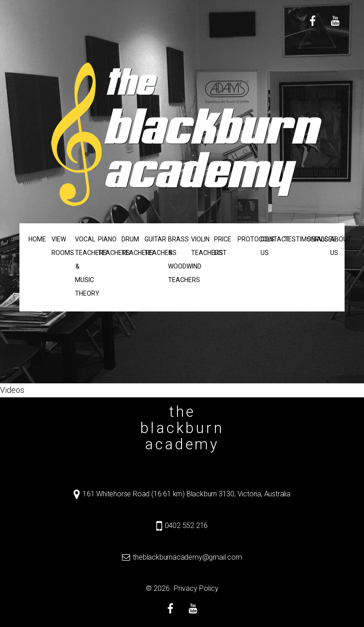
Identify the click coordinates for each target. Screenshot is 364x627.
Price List (221, 246)
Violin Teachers (198, 246)
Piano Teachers (105, 246)
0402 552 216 (187, 526)
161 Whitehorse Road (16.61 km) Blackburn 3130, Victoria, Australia (187, 494)
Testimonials (291, 239)
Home (35, 239)
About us (337, 246)
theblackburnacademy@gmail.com (187, 557)
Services (314, 239)
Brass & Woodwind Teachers (175, 259)
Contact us (268, 246)
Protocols (245, 239)
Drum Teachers (128, 246)
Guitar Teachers (152, 246)
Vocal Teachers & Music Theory (82, 266)
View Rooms (58, 246)
